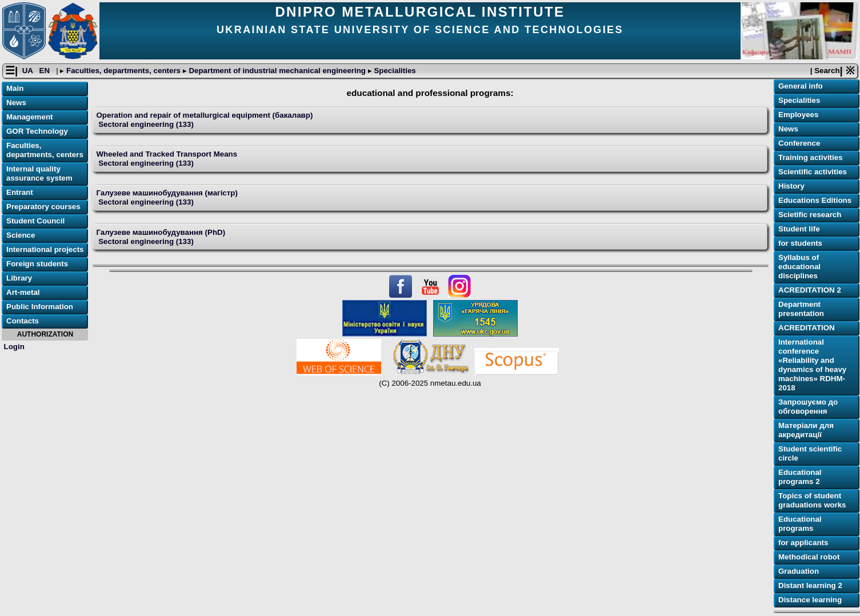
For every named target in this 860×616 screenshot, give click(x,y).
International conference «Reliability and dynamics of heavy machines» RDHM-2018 (812, 365)
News (16, 103)
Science (21, 235)
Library (19, 278)
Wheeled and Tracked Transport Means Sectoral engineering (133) (167, 159)
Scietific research (810, 215)
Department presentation (801, 309)
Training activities (811, 157)
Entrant (20, 192)
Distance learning (810, 600)
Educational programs (800, 524)
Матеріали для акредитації (806, 430)
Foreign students (37, 264)
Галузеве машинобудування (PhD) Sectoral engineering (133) (161, 237)
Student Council (35, 221)
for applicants (803, 543)
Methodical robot (809, 557)
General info (801, 86)
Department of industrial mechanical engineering (277, 71)
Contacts (23, 321)
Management (29, 117)
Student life (799, 229)
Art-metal (23, 292)
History (791, 186)
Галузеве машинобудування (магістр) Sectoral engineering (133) (167, 197)
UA (29, 71)
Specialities (394, 71)
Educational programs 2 (800, 477)
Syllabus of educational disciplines (799, 267)
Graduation (799, 571)
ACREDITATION (807, 328)
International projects (45, 249)
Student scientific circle (810, 453)
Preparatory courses (43, 207)
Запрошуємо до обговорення (808, 407)
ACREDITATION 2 (810, 290)
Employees (798, 115)
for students (800, 243)
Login (14, 347)
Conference (799, 143)
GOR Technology (37, 131)
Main (15, 88)
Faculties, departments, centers (123, 71)
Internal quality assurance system (39, 173)
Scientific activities (813, 172)
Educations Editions (815, 200)
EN (46, 71)
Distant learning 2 (810, 585)
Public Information (40, 307)
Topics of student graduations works (812, 500)
